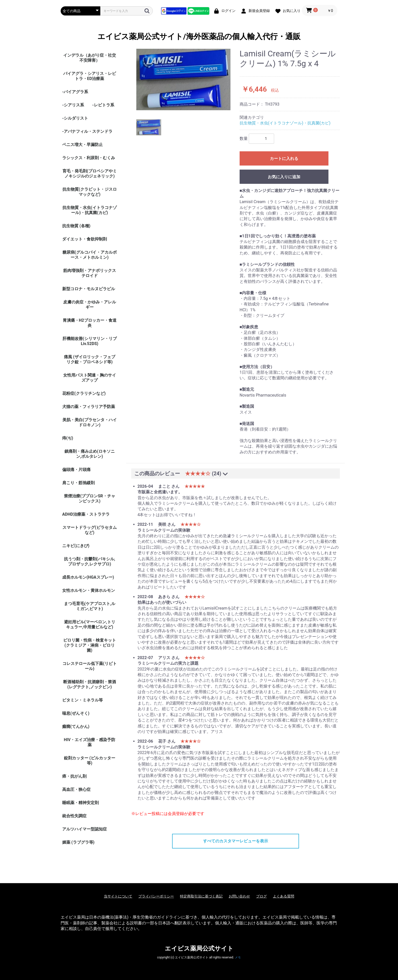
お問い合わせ (239, 896)
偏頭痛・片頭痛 (76, 470)
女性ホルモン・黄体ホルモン (89, 590)
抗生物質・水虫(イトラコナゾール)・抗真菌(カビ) (90, 210)
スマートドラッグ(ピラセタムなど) (90, 530)
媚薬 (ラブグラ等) (78, 842)
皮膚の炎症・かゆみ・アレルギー (90, 305)
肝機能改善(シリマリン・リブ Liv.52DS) (90, 341)
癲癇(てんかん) (76, 726)
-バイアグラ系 (75, 92)
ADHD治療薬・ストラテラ (86, 514)
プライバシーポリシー (156, 896)
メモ (238, 957)
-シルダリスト (75, 118)
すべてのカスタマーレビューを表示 (236, 841)
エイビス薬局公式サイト (199, 949)
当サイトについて (118, 896)
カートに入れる (284, 159)
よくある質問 (284, 896)
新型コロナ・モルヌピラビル (89, 289)
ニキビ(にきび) (76, 546)
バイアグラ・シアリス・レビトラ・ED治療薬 (90, 76)
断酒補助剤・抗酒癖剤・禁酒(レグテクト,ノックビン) (90, 684)
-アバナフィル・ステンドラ (87, 131)
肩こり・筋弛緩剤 (78, 483)
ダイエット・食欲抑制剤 (85, 239)
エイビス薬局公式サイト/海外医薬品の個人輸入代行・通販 (199, 36)
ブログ (261, 896)
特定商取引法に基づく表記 (201, 896)
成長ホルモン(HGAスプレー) (88, 577)
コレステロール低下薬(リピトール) (90, 666)
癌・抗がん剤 (74, 776)
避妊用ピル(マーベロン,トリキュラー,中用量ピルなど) (90, 624)
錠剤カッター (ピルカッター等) (90, 761)
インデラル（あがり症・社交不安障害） (90, 58)
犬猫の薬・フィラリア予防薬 (89, 407)
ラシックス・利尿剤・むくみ (89, 158)
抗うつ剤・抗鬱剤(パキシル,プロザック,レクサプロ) (90, 561)
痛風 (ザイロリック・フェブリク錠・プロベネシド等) (90, 359)
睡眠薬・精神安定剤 (80, 803)
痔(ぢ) (68, 438)
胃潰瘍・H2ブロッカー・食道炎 (90, 323)
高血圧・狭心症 (76, 789)
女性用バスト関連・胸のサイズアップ (90, 378)
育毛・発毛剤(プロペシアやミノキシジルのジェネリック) (90, 174)
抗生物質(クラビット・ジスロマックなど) (90, 192)
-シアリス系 (73, 105)
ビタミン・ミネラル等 (82, 700)
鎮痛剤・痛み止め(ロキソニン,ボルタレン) (90, 454)
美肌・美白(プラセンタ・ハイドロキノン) (90, 422)
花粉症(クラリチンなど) (84, 393)
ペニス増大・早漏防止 (82, 145)
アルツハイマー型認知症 (85, 829)
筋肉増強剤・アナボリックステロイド (90, 273)
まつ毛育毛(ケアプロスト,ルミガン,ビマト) (90, 606)
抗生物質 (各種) (76, 226)
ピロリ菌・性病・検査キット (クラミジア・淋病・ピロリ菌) (90, 645)
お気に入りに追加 (284, 177)
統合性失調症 (74, 816)
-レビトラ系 (103, 105)
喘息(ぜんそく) (76, 713)
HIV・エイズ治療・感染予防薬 (90, 742)
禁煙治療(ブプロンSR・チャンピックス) (90, 499)
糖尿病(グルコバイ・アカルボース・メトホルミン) (90, 255)
